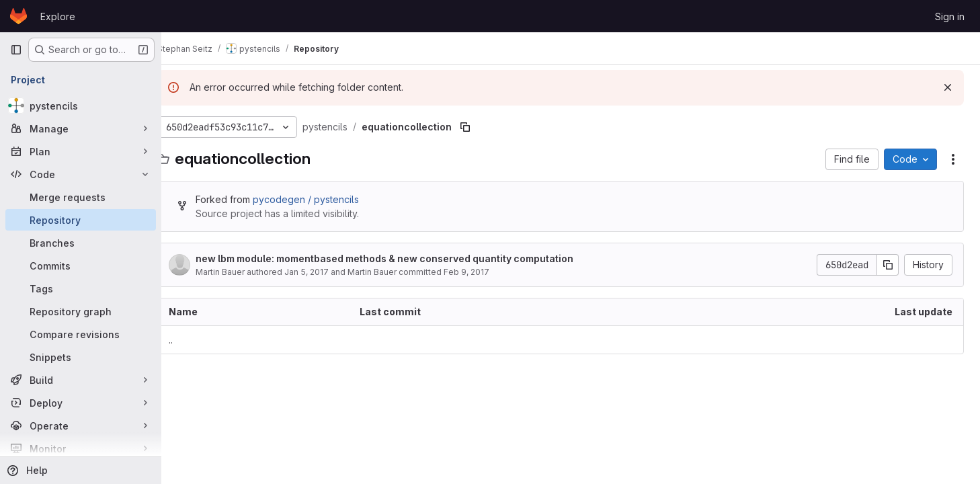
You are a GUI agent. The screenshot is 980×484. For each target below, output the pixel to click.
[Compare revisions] (81, 334)
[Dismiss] (948, 87)
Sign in (950, 16)
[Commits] (81, 266)
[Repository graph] (81, 311)
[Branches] (81, 243)
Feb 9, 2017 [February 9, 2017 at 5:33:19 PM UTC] (487, 272)
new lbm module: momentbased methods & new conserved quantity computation (405, 258)
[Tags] (81, 288)
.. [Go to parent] (191, 340)
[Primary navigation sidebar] (16, 50)
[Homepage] (18, 16)
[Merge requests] (81, 197)
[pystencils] (81, 106)
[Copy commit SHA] (888, 265)
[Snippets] (81, 357)
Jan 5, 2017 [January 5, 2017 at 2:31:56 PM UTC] (327, 272)
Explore (58, 16)
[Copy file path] (485, 127)
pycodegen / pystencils (326, 199)
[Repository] (81, 220)
